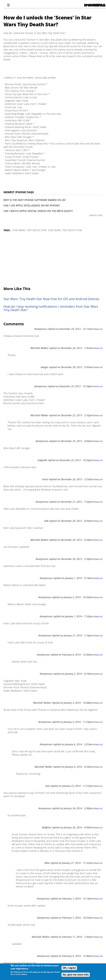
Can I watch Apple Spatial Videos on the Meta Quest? (38, 211)
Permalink (98, 329)
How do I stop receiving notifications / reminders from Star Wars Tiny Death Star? (51, 308)
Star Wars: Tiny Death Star (29, 230)
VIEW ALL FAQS (96, 215)
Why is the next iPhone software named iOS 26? (35, 200)
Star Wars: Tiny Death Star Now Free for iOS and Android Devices (51, 299)
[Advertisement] (53, 259)
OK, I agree (69, 968)
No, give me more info (76, 975)
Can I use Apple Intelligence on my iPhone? (32, 205)
